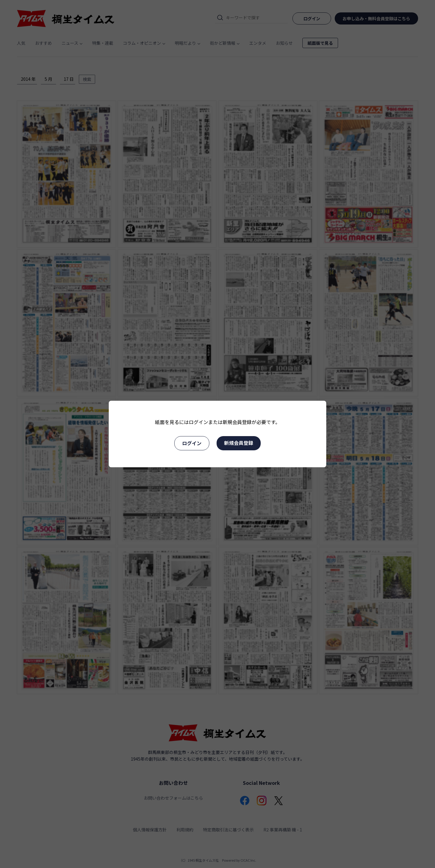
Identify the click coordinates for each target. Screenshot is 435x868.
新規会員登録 (239, 443)
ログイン (192, 443)
